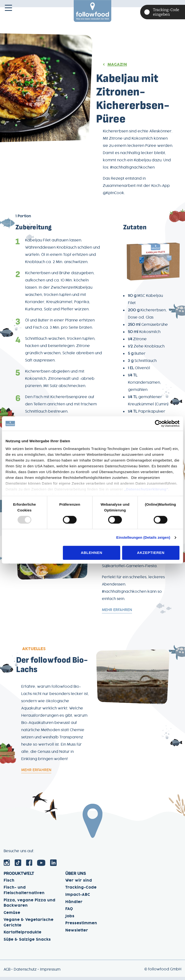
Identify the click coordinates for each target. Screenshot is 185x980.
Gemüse (12, 916)
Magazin (117, 65)
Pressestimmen (81, 926)
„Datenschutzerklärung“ (146, 489)
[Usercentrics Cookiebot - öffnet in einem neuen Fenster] (158, 423)
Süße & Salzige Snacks (27, 943)
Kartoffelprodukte (23, 936)
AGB (7, 973)
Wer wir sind (79, 884)
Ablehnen (91, 553)
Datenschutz (25, 973)
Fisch (9, 884)
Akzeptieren (151, 553)
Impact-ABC (78, 898)
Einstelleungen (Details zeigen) (143, 537)
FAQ (69, 912)
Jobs (70, 919)
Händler (74, 905)
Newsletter (77, 934)
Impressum (50, 973)
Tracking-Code (81, 891)
